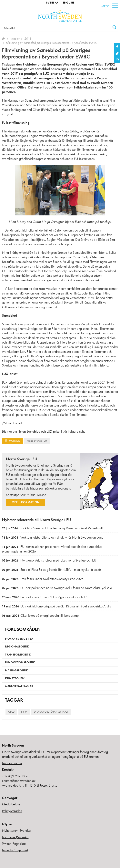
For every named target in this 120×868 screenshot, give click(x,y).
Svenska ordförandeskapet (51, 712)
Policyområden (12, 811)
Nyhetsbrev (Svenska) (17, 830)
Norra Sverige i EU (37, 441)
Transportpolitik (18, 655)
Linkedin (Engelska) (15, 850)
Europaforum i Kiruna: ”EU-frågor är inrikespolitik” (45, 597)
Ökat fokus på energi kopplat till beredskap (40, 615)
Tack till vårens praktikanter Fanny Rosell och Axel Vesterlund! (52, 528)
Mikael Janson (36, 495)
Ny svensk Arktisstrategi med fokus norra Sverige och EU (49, 560)
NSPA (24, 712)
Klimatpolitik (15, 678)
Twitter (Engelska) (14, 844)
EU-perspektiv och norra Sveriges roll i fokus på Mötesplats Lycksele (57, 588)
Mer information (25, 502)
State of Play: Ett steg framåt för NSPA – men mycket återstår (51, 569)
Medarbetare (11, 804)
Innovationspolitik (20, 662)
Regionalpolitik (17, 646)
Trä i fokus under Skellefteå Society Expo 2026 (43, 579)
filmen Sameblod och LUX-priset (39, 431)
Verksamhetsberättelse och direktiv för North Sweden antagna (53, 537)
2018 (28, 39)
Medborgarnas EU (19, 686)
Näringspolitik (17, 670)
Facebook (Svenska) (16, 837)
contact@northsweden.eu (19, 781)
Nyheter (15, 39)
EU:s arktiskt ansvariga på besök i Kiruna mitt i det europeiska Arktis (56, 606)
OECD (11, 712)
